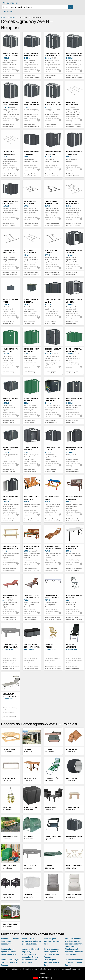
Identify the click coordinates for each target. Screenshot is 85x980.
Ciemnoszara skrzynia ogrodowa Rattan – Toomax (10, 962)
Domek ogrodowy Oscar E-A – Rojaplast (74, 450)
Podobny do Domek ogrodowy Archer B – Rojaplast (72, 274)
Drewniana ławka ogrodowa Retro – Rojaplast (10, 548)
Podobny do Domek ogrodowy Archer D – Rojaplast (72, 373)
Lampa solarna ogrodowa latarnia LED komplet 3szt (9, 952)
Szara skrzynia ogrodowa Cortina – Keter (52, 941)
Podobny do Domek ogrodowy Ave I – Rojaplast (32, 76)
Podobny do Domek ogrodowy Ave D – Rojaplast (51, 77)
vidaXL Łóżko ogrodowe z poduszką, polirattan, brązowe (32, 941)
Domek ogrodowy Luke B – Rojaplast (10, 302)
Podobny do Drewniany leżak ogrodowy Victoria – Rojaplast (10, 619)
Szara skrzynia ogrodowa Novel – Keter (51, 962)
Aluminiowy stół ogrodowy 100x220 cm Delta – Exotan (74, 952)
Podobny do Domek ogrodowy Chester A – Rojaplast (30, 324)
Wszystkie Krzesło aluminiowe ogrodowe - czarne (73, 669)
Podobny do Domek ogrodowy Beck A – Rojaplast (51, 373)
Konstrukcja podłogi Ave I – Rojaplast (30, 203)
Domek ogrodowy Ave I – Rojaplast (32, 54)
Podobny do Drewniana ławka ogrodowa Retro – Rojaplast (9, 570)
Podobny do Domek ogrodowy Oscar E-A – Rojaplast (73, 471)
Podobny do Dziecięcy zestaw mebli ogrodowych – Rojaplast (53, 521)
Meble (3, 17)
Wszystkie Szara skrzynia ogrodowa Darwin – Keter (31, 668)
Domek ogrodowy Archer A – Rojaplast (74, 302)
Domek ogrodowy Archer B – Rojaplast (74, 253)
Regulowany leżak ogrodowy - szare (10, 696)
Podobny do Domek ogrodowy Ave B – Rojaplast (8, 126)
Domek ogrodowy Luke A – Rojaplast (53, 302)
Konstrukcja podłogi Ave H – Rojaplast (73, 105)
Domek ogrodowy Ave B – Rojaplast (10, 104)
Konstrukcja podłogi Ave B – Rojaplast (9, 253)
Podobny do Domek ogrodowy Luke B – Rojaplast (8, 324)
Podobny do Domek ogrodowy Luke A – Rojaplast (51, 324)
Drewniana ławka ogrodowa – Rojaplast (32, 499)
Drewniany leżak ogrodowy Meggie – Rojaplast (53, 548)
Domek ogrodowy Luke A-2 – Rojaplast (53, 450)
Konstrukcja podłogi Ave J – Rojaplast (73, 203)
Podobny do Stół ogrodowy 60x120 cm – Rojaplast (74, 569)
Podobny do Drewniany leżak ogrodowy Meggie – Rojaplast (52, 570)
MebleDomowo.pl (10, 3)
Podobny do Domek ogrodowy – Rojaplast (30, 175)
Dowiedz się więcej (45, 978)
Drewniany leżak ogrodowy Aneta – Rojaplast (31, 598)
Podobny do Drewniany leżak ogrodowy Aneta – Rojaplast (31, 619)
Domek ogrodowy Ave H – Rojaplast (10, 54)
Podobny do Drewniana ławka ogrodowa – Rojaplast (32, 520)
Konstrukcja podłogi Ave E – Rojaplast (52, 203)
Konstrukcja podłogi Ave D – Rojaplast (30, 253)
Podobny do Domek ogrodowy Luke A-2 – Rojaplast (51, 471)
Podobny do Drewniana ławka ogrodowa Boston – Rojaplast (74, 521)
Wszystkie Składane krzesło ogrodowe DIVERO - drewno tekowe (53, 669)
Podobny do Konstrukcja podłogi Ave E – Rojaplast (52, 224)
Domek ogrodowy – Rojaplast (32, 153)
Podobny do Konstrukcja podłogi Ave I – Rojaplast (31, 224)
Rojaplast (12, 17)
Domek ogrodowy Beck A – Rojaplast (53, 351)
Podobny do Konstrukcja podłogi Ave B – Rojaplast (10, 273)
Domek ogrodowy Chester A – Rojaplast (32, 302)
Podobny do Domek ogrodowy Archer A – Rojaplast (72, 324)
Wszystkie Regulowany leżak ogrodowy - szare (9, 717)
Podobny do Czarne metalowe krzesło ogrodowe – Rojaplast (74, 619)
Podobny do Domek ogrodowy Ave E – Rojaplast (74, 76)
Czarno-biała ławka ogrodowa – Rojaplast (53, 598)
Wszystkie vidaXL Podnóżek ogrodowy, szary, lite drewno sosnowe (11, 669)
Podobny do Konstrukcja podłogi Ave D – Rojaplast (31, 273)
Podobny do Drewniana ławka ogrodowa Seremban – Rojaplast (32, 570)
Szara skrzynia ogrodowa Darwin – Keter (32, 647)
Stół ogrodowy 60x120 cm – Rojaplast (73, 548)
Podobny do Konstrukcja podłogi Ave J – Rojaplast (74, 224)
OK (36, 978)
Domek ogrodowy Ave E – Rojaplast (74, 54)
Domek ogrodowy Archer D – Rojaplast (74, 351)
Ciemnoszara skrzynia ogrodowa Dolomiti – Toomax (74, 962)
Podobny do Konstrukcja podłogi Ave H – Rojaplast (74, 126)
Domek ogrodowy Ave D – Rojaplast (53, 54)
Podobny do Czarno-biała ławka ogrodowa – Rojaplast (53, 618)
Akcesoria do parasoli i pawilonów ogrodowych (10, 941)
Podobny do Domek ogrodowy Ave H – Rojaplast (8, 77)
